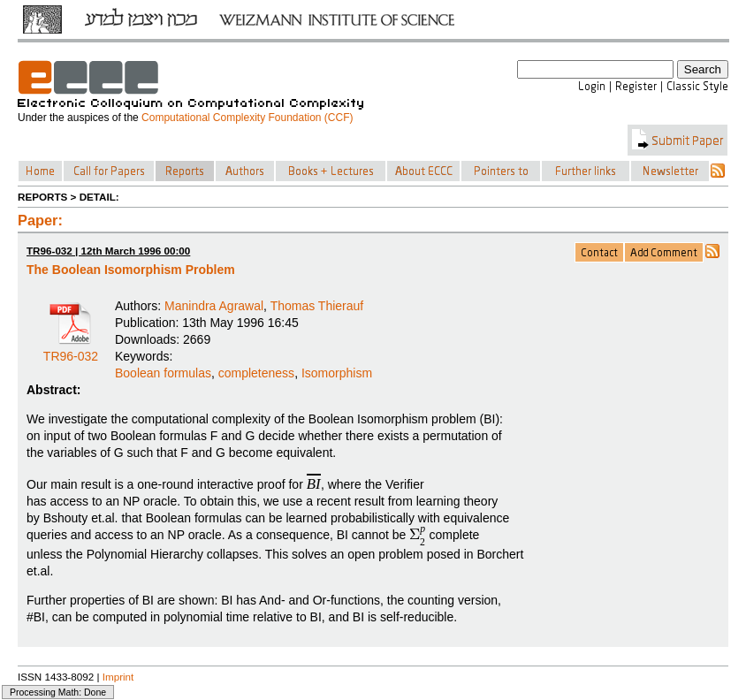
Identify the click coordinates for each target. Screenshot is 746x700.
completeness (256, 373)
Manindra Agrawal (214, 306)
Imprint (118, 677)
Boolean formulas (163, 373)
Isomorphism (337, 373)
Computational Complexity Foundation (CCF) (247, 118)
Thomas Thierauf (317, 306)
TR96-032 (71, 350)
